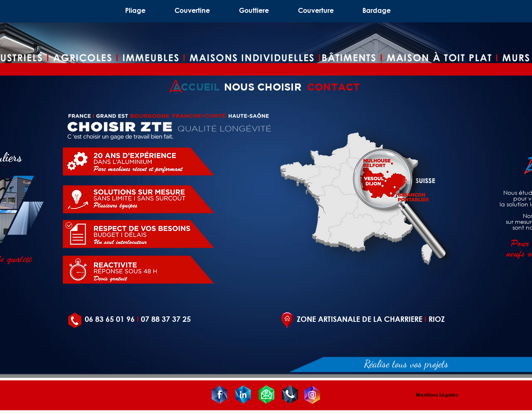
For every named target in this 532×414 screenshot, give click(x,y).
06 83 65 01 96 (110, 319)
